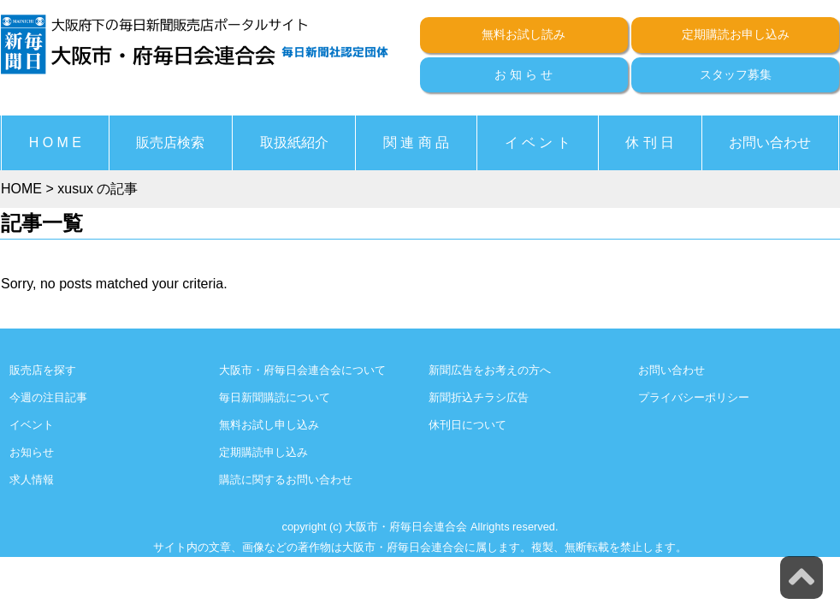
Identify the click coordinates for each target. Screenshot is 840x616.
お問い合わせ (770, 142)
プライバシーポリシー (694, 397)
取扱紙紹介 (294, 142)
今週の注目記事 (48, 397)
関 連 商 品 (416, 142)
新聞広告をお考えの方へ (490, 370)
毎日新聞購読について (275, 397)
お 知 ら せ (524, 74)
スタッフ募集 (736, 74)
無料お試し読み (524, 34)
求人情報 (32, 480)
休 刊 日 (650, 142)
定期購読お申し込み (736, 34)
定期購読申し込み (263, 452)
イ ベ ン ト (538, 142)
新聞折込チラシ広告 (479, 397)
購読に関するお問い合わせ (286, 480)
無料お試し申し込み (269, 425)
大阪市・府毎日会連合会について (302, 370)
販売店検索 (170, 142)
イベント (32, 425)
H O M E (55, 142)
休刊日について (467, 425)
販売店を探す (43, 370)
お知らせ (32, 452)
